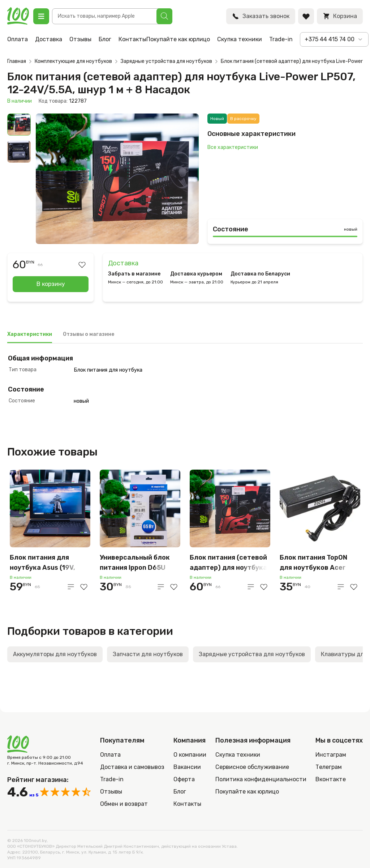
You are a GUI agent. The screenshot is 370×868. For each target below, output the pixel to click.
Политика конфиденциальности (261, 779)
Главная (17, 61)
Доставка (49, 39)
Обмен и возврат (124, 804)
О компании (190, 755)
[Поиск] (164, 16)
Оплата (18, 39)
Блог (105, 39)
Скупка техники (240, 39)
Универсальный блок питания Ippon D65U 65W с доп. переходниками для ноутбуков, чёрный (135, 563)
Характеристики (30, 334)
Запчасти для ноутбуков (148, 654)
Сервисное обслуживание (252, 767)
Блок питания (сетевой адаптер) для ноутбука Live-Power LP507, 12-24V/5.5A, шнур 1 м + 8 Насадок (228, 563)
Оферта (184, 779)
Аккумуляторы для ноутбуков (55, 654)
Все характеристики (233, 147)
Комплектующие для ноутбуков (73, 61)
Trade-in (281, 39)
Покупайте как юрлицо (178, 39)
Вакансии (187, 767)
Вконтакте (331, 779)
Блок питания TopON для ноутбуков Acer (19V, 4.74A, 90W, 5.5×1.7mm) (313, 563)
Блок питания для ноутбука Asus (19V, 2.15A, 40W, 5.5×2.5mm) (48, 563)
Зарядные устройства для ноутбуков (166, 61)
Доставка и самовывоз (132, 767)
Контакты (132, 39)
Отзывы (80, 39)
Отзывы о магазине (89, 334)
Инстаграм (331, 755)
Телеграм (329, 767)
